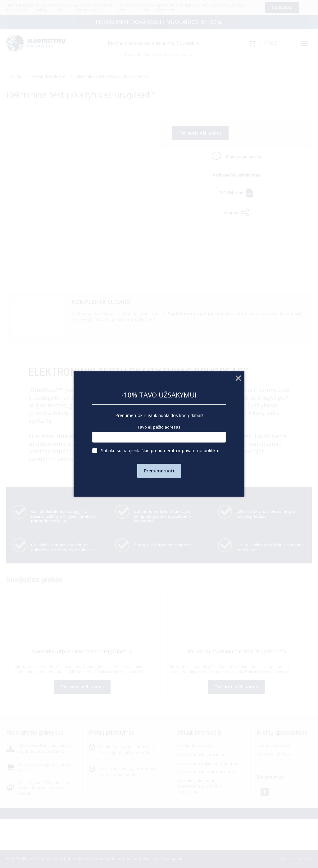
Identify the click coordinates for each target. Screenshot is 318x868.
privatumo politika (200, 450)
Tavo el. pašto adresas (159, 427)
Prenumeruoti (159, 471)
